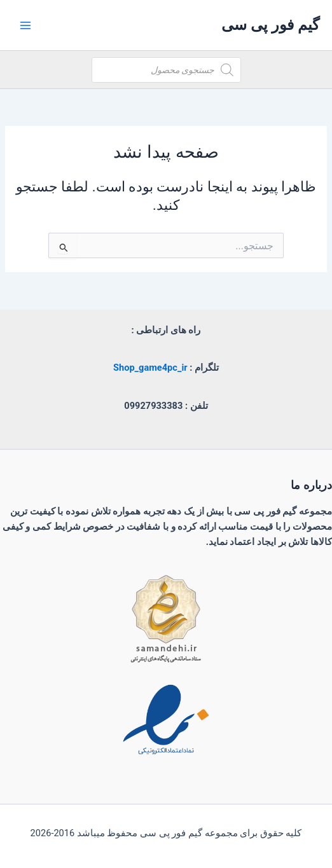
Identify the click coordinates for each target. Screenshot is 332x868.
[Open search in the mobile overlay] (166, 70)
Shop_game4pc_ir (150, 368)
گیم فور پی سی (270, 25)
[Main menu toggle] (25, 25)
